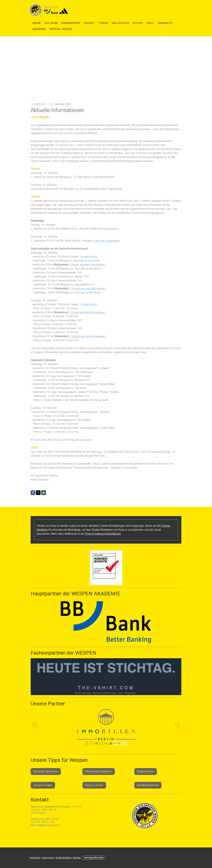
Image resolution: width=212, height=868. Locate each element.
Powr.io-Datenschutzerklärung (103, 534)
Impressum (35, 858)
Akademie (39, 29)
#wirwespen (71, 23)
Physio (138, 23)
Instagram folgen (43, 785)
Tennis (103, 23)
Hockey (89, 23)
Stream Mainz (89, 257)
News (37, 23)
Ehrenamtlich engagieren (99, 771)
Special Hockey (61, 29)
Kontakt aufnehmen (148, 785)
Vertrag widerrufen (94, 858)
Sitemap (77, 858)
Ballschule (120, 23)
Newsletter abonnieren (46, 771)
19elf (150, 23)
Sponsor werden (94, 785)
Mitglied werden (146, 771)
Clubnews (39, 104)
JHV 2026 (51, 23)
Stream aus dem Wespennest (88, 265)
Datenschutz (48, 858)
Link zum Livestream (106, 241)
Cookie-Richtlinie (63, 858)
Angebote (165, 23)
